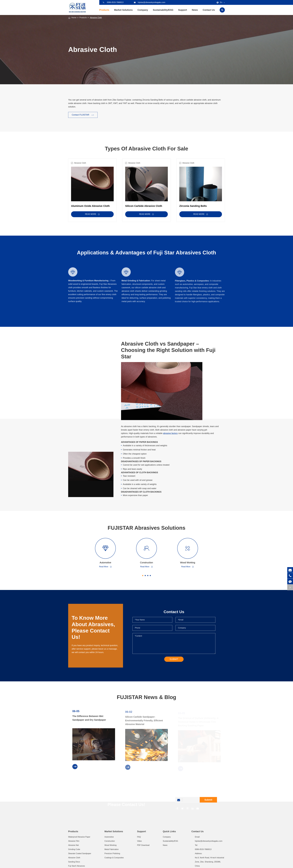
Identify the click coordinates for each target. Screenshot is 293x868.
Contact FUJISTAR (83, 115)
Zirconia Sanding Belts (193, 208)
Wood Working (189, 563)
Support (183, 12)
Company (143, 12)
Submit (208, 802)
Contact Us (209, 12)
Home (74, 18)
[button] (145, 576)
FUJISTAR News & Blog (146, 699)
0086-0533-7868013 (113, 2)
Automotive (107, 563)
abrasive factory (172, 433)
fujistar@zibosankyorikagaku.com (150, 2)
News (195, 12)
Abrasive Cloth (96, 18)
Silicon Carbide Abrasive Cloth (144, 208)
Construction (148, 563)
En (220, 2)
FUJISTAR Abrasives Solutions (148, 528)
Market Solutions (123, 12)
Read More (92, 216)
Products (104, 12)
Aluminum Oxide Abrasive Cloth (90, 208)
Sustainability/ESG (163, 12)
